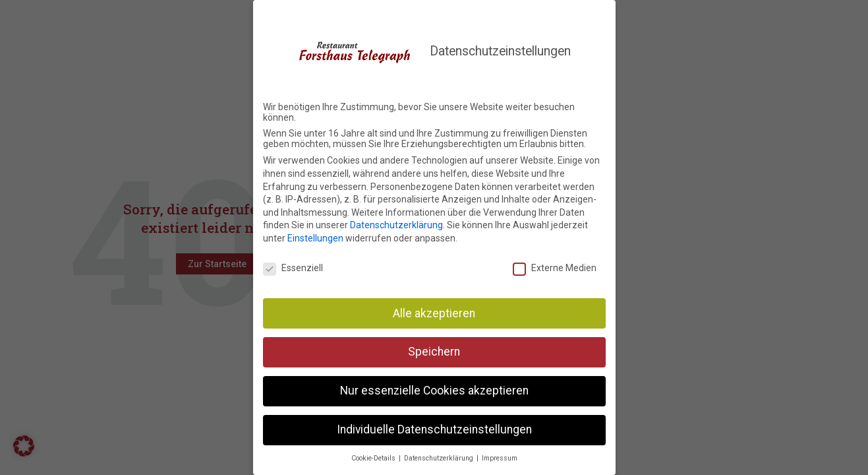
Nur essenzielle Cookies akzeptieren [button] (434, 388)
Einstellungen (315, 236)
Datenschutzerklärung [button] (440, 456)
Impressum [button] (500, 456)
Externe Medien (555, 265)
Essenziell (293, 265)
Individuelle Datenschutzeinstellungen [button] (434, 427)
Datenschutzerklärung (396, 222)
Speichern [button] (434, 349)
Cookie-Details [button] (374, 456)
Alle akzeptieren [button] (434, 310)
